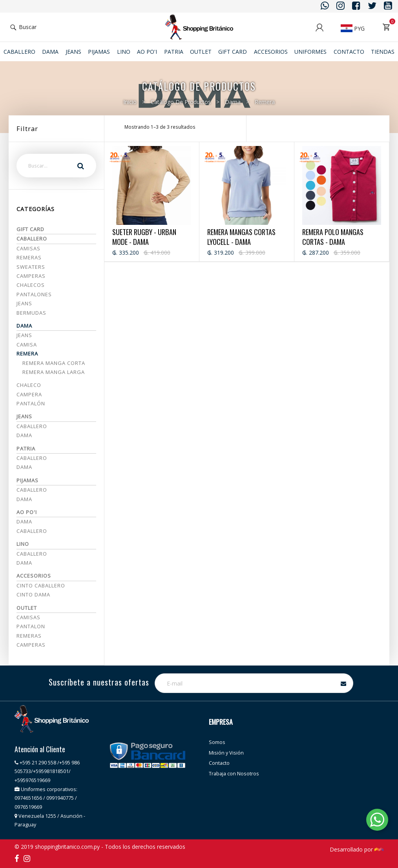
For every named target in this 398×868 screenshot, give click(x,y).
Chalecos (31, 285)
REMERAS (29, 636)
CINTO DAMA (33, 594)
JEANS (73, 52)
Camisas (28, 248)
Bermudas (31, 313)
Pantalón (31, 403)
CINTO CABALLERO (41, 585)
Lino (124, 52)
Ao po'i (147, 52)
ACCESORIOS (271, 52)
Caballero (19, 52)
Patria (174, 52)
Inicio (130, 102)
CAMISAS (28, 617)
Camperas (31, 276)
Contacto (349, 52)
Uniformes (310, 52)
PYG (353, 28)
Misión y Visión (226, 753)
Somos (217, 742)
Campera (29, 394)
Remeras (29, 257)
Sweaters (31, 267)
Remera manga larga (54, 372)
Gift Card (233, 52)
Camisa (27, 345)
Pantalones (34, 294)
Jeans (24, 303)
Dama (50, 52)
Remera (265, 102)
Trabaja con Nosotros (234, 774)
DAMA (24, 499)
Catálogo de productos (181, 102)
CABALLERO (32, 490)
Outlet (201, 52)
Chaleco (29, 385)
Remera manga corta (54, 363)
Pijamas (99, 52)
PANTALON (31, 626)
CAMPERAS (31, 645)
